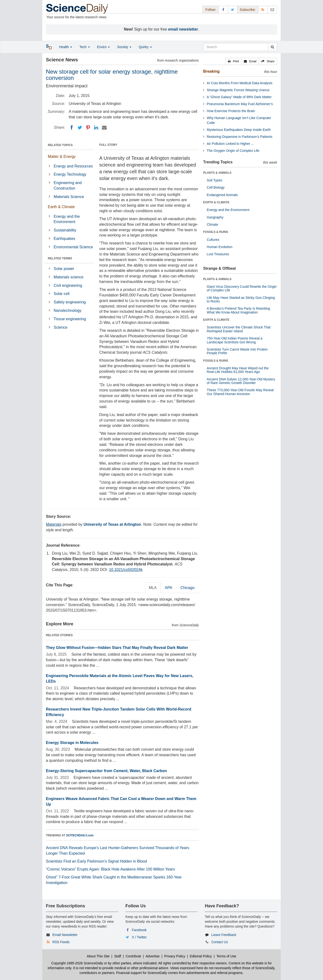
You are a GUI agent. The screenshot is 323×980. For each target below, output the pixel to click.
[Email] (104, 128)
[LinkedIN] (96, 128)
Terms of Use (226, 956)
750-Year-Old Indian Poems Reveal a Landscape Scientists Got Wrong (234, 340)
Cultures (213, 240)
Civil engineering (68, 285)
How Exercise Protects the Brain (231, 111)
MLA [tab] (153, 588)
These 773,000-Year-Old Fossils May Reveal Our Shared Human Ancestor (240, 392)
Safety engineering (70, 302)
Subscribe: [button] (248, 10)
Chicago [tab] (188, 588)
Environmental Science (73, 247)
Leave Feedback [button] (224, 935)
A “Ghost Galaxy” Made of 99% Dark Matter (239, 97)
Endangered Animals (222, 195)
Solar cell (62, 294)
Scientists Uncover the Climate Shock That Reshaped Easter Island (239, 329)
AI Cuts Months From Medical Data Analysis (239, 83)
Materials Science (69, 197)
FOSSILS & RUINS (216, 232)
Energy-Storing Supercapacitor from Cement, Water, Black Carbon (106, 771)
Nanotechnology (68, 311)
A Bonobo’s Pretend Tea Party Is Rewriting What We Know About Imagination (238, 310)
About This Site (98, 956)
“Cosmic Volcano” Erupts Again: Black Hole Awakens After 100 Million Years (110, 869)
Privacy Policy (175, 956)
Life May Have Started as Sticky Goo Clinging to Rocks (241, 299)
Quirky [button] (145, 47)
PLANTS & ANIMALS (217, 173)
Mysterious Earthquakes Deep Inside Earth (239, 130)
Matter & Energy (62, 157)
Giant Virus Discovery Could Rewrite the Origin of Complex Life (242, 288)
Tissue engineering (70, 319)
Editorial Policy (201, 956)
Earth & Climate (61, 207)
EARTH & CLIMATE (216, 202)
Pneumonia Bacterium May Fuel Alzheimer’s (240, 104)
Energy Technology (70, 174)
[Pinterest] (88, 128)
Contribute (134, 956)
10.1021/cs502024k (126, 570)
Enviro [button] (104, 47)
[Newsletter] (272, 10)
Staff (118, 956)
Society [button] (124, 47)
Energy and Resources (73, 166)
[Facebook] (72, 128)
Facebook (139, 930)
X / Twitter (139, 937)
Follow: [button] (211, 10)
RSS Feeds (61, 942)
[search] (272, 47)
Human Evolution (220, 247)
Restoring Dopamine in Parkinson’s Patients (239, 137)
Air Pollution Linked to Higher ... (230, 144)
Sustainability (65, 230)
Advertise (153, 956)
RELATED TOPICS (60, 145)
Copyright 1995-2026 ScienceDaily (77, 963)
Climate (212, 224)
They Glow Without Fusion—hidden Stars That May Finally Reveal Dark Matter (117, 648)
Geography (215, 217)
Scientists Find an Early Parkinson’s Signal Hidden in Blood (96, 861)
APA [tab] (169, 588)
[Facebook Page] (223, 10)
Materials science (68, 277)
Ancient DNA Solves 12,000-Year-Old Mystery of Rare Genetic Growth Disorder (241, 381)
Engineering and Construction (68, 186)
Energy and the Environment (67, 219)
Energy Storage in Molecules (72, 743)
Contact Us (220, 942)
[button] (233, 61)
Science (60, 327)
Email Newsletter (65, 935)
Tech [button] (84, 47)
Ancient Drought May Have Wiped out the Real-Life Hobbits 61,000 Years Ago (238, 370)
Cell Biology (216, 187)
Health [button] (66, 47)
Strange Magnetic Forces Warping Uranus (238, 90)
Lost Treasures (218, 254)
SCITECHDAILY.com (80, 835)
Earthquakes (64, 239)
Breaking (211, 71)
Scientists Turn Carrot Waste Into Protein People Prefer (237, 351)
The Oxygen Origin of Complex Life (233, 151)
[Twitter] (80, 128)
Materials (54, 524)
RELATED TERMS (60, 258)
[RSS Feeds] (263, 10)
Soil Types (214, 180)
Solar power (64, 269)
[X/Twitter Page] (233, 10)
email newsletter (183, 29)
